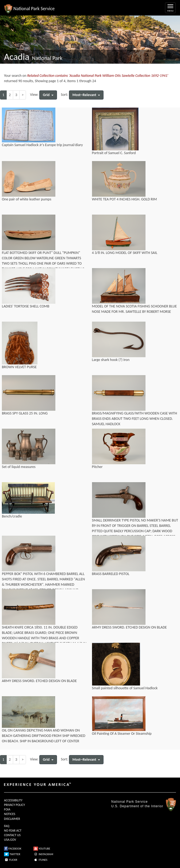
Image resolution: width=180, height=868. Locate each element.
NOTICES (10, 814)
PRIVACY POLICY (14, 805)
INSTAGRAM (43, 854)
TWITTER (12, 854)
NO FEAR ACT (13, 831)
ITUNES (40, 860)
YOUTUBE (42, 849)
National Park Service (129, 802)
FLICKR (11, 860)
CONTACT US (12, 835)
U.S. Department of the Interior (137, 806)
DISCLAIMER (12, 819)
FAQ (7, 826)
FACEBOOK (13, 849)
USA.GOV (10, 840)
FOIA (7, 809)
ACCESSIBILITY (13, 800)
